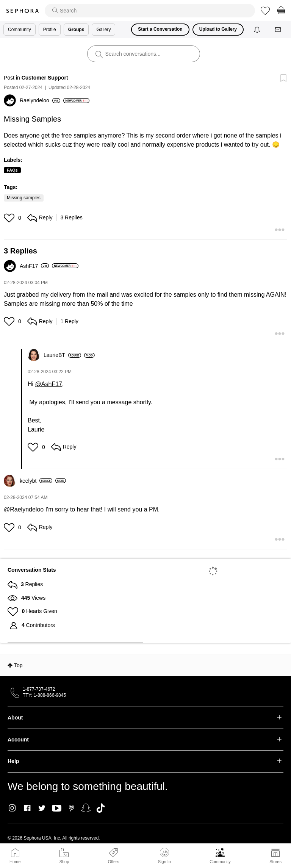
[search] (150, 11)
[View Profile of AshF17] (34, 266)
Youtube (57, 809)
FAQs (12, 170)
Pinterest (71, 808)
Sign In (164, 856)
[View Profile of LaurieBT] (62, 355)
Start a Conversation (160, 29)
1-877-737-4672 (39, 689)
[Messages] (278, 30)
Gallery (103, 30)
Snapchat (86, 808)
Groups (76, 30)
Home (15, 862)
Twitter (42, 808)
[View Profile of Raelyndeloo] (40, 100)
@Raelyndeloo (24, 509)
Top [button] (18, 665)
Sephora (22, 11)
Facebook (27, 808)
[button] (10, 218)
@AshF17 (49, 384)
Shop (64, 862)
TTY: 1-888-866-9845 (44, 695)
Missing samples (24, 198)
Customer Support (45, 78)
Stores (275, 862)
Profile (50, 30)
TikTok (101, 808)
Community (220, 862)
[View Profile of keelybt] (36, 481)
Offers (114, 862)
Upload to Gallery (218, 29)
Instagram (12, 808)
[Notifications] (258, 30)
